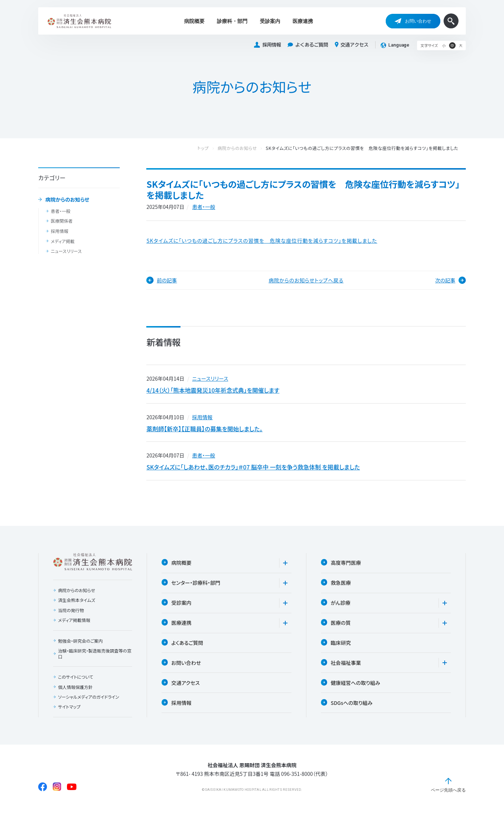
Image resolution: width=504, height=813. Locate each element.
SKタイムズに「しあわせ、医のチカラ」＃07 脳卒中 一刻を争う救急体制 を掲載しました (253, 469)
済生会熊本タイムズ (77, 603)
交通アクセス (352, 45)
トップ (210, 148)
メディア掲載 (62, 241)
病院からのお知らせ (68, 200)
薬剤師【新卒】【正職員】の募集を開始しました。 (204, 430)
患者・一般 (60, 211)
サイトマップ (69, 710)
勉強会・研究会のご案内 (80, 644)
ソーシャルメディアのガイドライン (89, 700)
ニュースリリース (66, 251)
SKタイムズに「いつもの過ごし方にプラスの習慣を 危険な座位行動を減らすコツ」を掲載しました (262, 241)
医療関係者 (61, 221)
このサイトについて (76, 680)
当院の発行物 (71, 613)
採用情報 (267, 45)
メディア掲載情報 (74, 623)
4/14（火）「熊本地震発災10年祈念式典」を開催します (213, 390)
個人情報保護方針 (75, 690)
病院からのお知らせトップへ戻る (306, 280)
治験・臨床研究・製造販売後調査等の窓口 (93, 656)
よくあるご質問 (308, 45)
